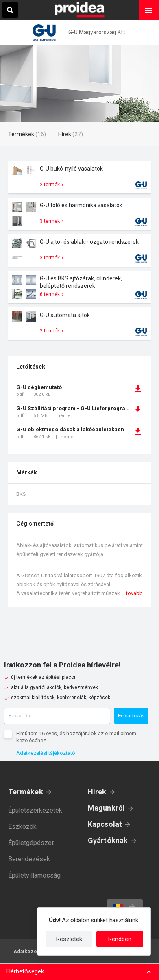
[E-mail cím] (57, 716)
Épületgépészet (31, 843)
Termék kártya (79, 177)
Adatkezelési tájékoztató (46, 753)
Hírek (97, 792)
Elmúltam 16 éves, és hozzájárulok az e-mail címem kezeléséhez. (76, 737)
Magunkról (107, 808)
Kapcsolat (105, 824)
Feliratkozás (131, 716)
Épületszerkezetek (35, 810)
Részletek (69, 939)
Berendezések (29, 859)
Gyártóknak (108, 840)
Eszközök (22, 827)
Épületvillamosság (34, 875)
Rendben (120, 939)
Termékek (26, 792)
